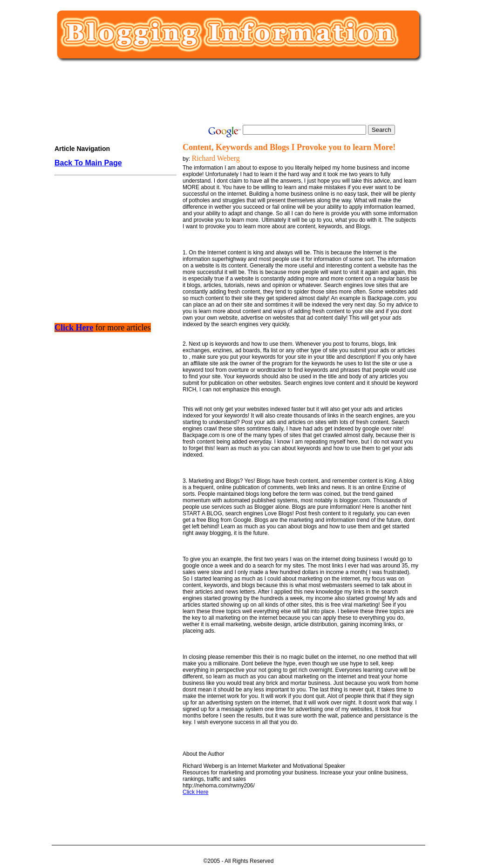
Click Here (195, 792)
